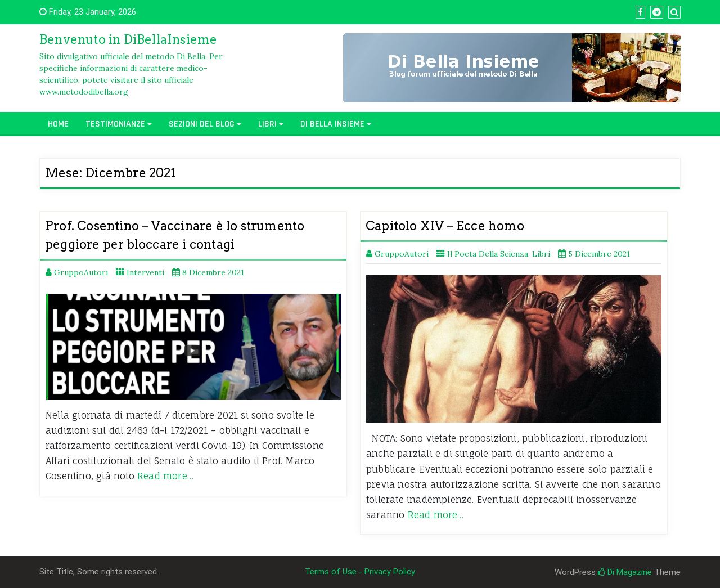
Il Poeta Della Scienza (488, 254)
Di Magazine (625, 572)
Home (58, 124)
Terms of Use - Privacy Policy (360, 572)
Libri (267, 124)
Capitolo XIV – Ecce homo (445, 226)
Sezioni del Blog (202, 124)
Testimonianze (115, 124)
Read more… (165, 476)
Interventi (145, 272)
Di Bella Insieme (332, 124)
